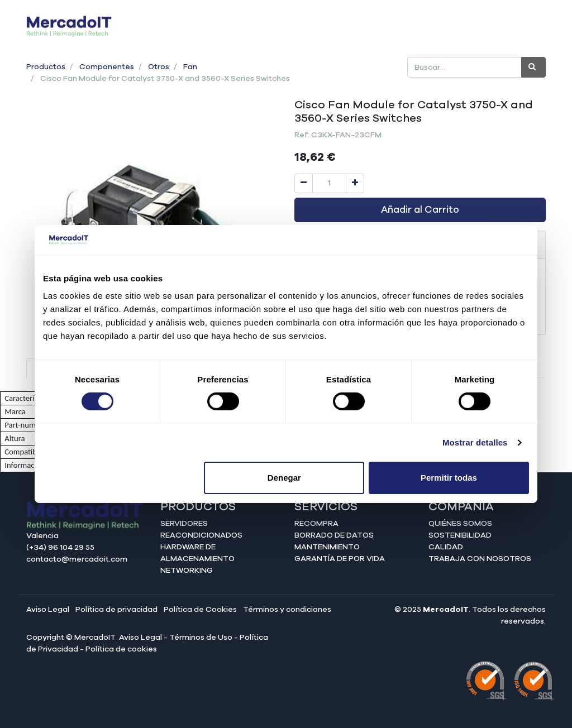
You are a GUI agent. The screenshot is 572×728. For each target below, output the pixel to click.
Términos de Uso (201, 638)
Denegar (284, 478)
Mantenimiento (327, 547)
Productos (46, 67)
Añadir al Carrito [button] (420, 210)
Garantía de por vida (340, 559)
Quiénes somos (460, 524)
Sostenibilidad (460, 535)
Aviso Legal (48, 610)
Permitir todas (449, 478)
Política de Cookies (200, 610)
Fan (190, 67)
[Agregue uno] (355, 183)
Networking (187, 571)
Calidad (446, 547)
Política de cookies (121, 649)
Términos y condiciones (287, 610)
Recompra (316, 524)
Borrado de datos (334, 535)
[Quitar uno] (304, 183)
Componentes (107, 67)
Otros (159, 67)
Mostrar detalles (475, 442)
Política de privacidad (116, 610)
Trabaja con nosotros (480, 559)
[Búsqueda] (533, 67)
